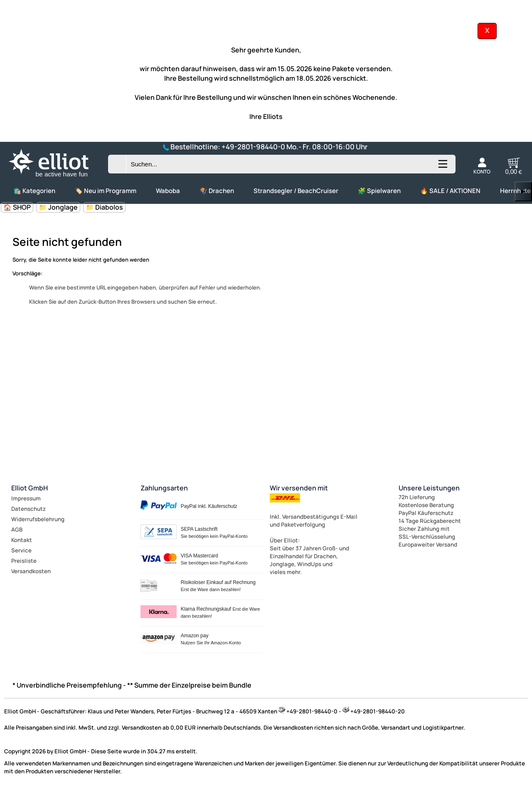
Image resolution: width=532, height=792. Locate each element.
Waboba (168, 191)
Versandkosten (31, 571)
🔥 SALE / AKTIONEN (450, 191)
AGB (17, 530)
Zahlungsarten (164, 488)
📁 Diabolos (104, 207)
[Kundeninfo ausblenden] (487, 31)
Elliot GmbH (30, 488)
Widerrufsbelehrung (38, 519)
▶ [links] (523, 191)
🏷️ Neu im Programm (106, 191)
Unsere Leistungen (429, 488)
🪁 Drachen (217, 191)
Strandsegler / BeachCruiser (296, 191)
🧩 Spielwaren (379, 191)
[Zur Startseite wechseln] (56, 177)
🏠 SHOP (17, 207)
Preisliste (24, 561)
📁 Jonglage (58, 207)
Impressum (26, 498)
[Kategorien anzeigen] (442, 167)
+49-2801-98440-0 (253, 147)
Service (21, 550)
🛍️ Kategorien (34, 191)
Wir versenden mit (299, 488)
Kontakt (22, 540)
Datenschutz (28, 509)
